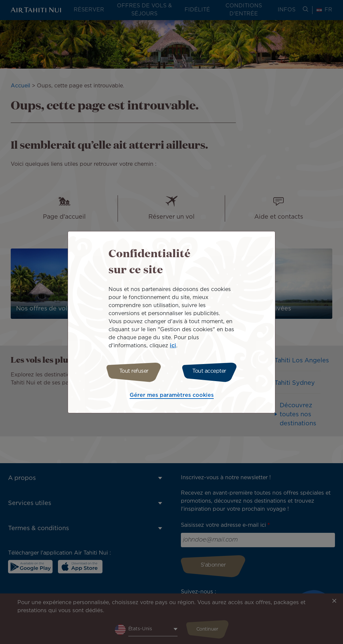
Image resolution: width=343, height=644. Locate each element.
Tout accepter (211, 371)
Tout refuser (132, 371)
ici (173, 345)
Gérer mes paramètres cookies (172, 396)
